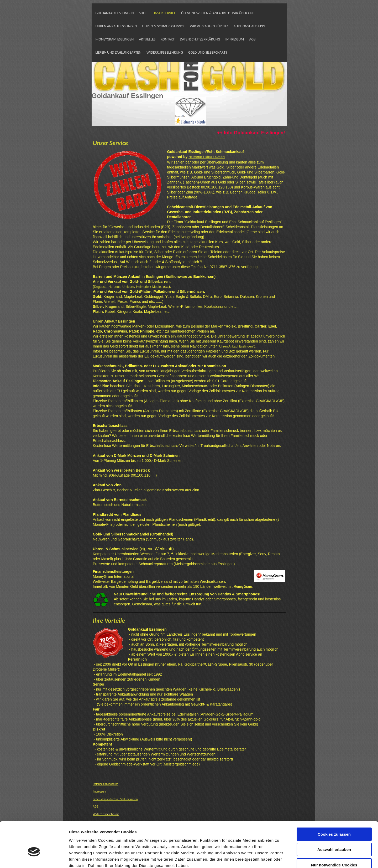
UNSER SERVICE (164, 13)
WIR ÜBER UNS (243, 13)
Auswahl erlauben (334, 819)
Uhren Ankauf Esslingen (236, 346)
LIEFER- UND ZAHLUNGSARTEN (119, 52)
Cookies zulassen (334, 804)
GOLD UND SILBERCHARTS (208, 52)
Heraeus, (115, 287)
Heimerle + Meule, (149, 287)
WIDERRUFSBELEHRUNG (165, 52)
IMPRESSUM (235, 39)
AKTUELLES (147, 39)
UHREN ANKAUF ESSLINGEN (116, 26)
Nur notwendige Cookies (334, 834)
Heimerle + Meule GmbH (207, 157)
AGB (252, 39)
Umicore (128, 287)
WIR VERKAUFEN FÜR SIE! (209, 26)
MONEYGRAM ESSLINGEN (115, 39)
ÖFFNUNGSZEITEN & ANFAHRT (204, 13)
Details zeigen (279, 858)
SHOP (143, 13)
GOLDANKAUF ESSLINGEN (115, 13)
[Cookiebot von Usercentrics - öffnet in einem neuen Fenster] (34, 858)
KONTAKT (168, 39)
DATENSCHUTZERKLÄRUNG (200, 39)
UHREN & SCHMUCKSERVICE (163, 26)
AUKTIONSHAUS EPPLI (250, 26)
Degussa (100, 287)
